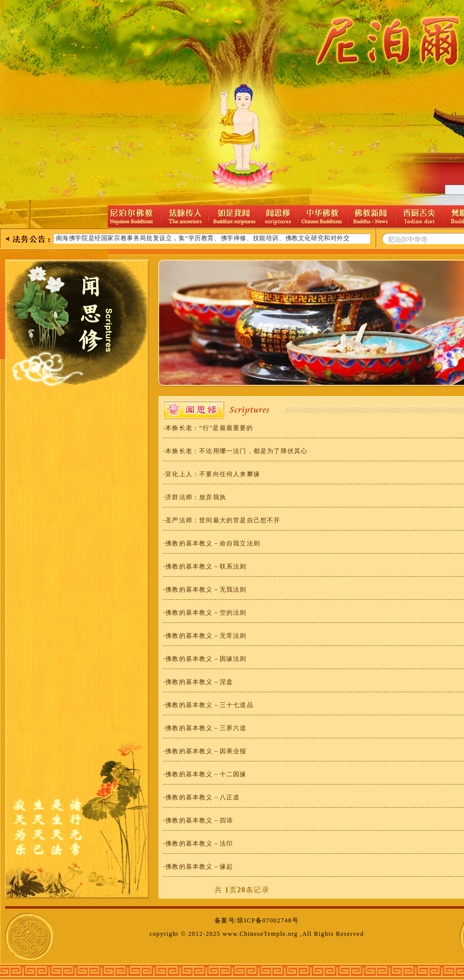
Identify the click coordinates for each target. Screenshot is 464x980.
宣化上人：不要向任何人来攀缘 (213, 474)
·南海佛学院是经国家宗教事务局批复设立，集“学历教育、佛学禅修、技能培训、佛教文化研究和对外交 (202, 238)
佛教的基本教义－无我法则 (206, 590)
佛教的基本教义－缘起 (199, 867)
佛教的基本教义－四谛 (199, 820)
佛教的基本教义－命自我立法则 (213, 543)
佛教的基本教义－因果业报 (206, 751)
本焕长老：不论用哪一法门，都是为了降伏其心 (236, 451)
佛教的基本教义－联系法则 (206, 566)
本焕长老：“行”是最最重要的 (209, 428)
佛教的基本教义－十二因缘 (206, 774)
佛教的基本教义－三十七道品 (209, 705)
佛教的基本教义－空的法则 (206, 613)
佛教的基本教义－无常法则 (206, 636)
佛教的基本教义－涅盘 (199, 682)
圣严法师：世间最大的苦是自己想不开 (223, 520)
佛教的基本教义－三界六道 (206, 728)
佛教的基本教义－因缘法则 (206, 659)
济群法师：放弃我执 (196, 497)
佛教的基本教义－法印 (199, 844)
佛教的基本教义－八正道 (202, 797)
